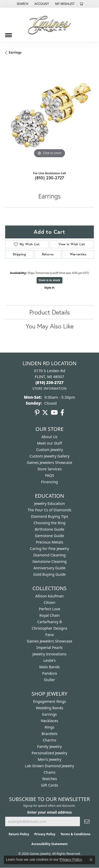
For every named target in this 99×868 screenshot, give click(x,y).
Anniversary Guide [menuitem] (49, 568)
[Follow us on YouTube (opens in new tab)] (54, 413)
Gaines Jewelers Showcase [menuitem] (49, 641)
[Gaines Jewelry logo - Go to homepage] (49, 25)
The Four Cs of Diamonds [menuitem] (49, 510)
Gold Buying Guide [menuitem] (49, 574)
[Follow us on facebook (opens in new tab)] (62, 413)
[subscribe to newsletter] (87, 821)
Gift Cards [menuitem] (50, 785)
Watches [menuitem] (49, 779)
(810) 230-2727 (49, 178)
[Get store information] (49, 389)
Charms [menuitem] (49, 740)
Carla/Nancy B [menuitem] (49, 622)
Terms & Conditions (76, 834)
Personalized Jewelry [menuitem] (49, 753)
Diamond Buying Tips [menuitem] (49, 516)
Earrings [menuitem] (49, 714)
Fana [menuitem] (50, 635)
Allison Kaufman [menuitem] (49, 596)
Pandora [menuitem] (50, 673)
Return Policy (19, 834)
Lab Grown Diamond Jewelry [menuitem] (50, 766)
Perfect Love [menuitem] (49, 609)
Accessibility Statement (49, 844)
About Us (49, 437)
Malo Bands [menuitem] (49, 667)
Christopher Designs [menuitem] (49, 628)
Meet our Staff (50, 443)
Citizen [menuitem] (49, 602)
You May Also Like (50, 326)
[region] (49, 115)
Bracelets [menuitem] (49, 734)
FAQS (49, 475)
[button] (22, 4)
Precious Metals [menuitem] (49, 542)
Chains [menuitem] (49, 772)
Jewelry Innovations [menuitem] (49, 654)
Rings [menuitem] (49, 727)
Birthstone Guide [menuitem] (50, 529)
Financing (49, 482)
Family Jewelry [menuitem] (49, 746)
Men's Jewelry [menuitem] (49, 759)
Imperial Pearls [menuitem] (49, 648)
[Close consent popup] (91, 860)
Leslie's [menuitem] (49, 660)
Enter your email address (50, 812)
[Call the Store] (50, 382)
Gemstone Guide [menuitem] (49, 536)
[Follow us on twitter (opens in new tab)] (45, 413)
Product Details (50, 312)
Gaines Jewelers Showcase (49, 462)
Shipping (19, 254)
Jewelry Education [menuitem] (49, 503)
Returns (48, 254)
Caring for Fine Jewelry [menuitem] (49, 549)
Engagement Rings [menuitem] (49, 701)
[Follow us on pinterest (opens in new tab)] (37, 413)
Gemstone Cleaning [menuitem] (50, 561)
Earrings (15, 52)
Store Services (49, 469)
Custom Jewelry (49, 450)
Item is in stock (49, 280)
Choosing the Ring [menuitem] (49, 523)
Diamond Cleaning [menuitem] (49, 555)
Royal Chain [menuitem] (50, 615)
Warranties (78, 254)
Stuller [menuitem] (49, 680)
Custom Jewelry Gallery (49, 456)
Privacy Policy (45, 834)
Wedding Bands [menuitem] (49, 708)
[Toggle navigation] (9, 33)
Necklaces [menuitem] (49, 721)
